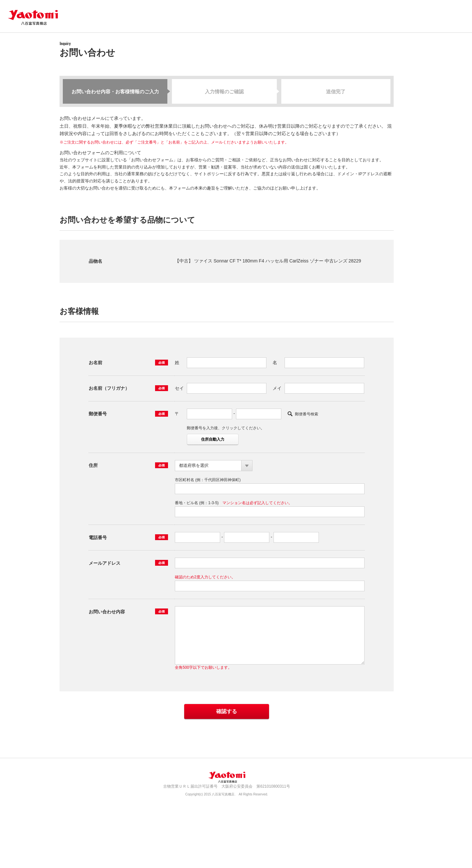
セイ (179, 388)
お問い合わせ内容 (107, 612)
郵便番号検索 (307, 414)
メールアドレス (105, 563)
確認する (227, 711)
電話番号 (98, 538)
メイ (277, 388)
